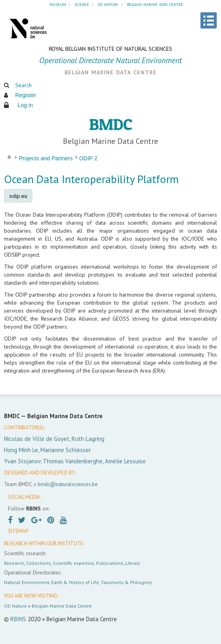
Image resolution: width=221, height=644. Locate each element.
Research (14, 563)
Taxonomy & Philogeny (127, 582)
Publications (110, 563)
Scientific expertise (73, 563)
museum (58, 4)
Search (23, 85)
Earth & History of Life (75, 582)
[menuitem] (9, 157)
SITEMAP (18, 531)
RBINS (18, 619)
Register (26, 95)
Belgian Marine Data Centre (62, 606)
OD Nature (15, 606)
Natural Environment (27, 582)
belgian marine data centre (155, 4)
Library (133, 563)
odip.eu (18, 196)
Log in (25, 105)
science (82, 4)
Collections (38, 563)
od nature (108, 4)
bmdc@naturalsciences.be (68, 484)
